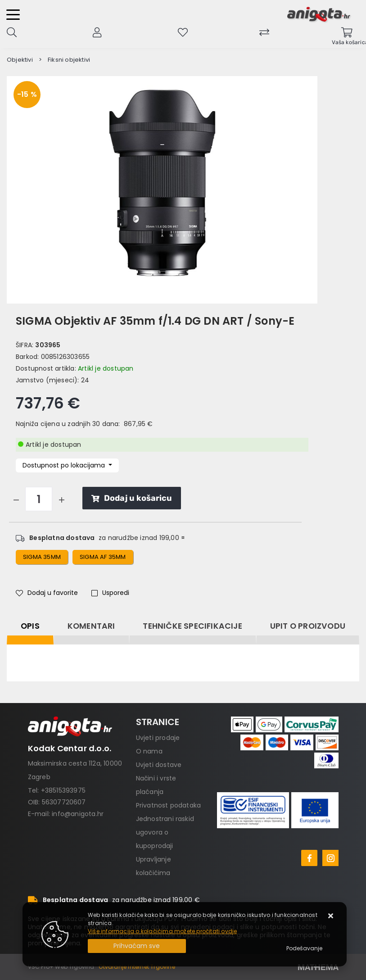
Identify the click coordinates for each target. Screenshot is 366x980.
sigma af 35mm (103, 557)
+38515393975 (63, 790)
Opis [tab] (30, 626)
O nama (149, 751)
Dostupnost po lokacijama (65, 465)
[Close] (137, 946)
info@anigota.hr (78, 814)
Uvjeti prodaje (158, 738)
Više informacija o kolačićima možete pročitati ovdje (162, 931)
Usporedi (110, 593)
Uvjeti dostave (159, 765)
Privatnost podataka (169, 805)
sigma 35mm (42, 557)
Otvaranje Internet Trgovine (137, 967)
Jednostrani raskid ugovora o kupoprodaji (165, 832)
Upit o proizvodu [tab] (308, 626)
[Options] (304, 948)
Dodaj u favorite (47, 593)
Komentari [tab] (91, 626)
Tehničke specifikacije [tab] (192, 626)
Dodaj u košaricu (132, 498)
